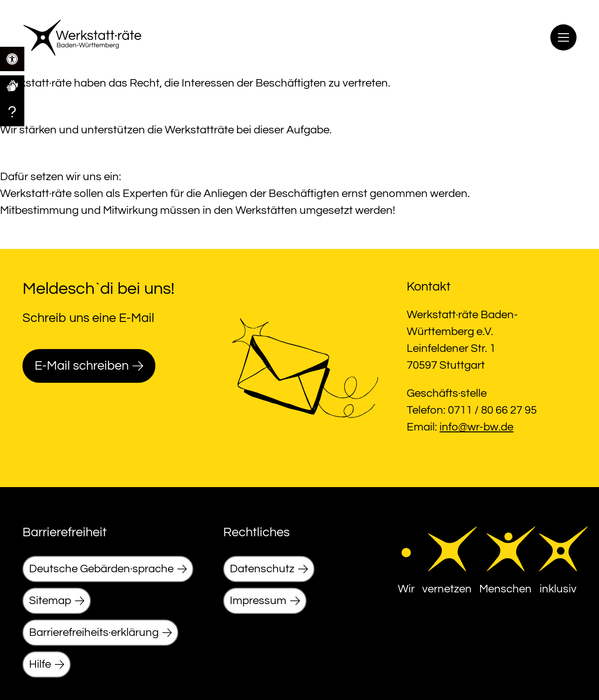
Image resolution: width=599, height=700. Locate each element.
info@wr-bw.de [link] (476, 427)
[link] (12, 85)
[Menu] (563, 37)
